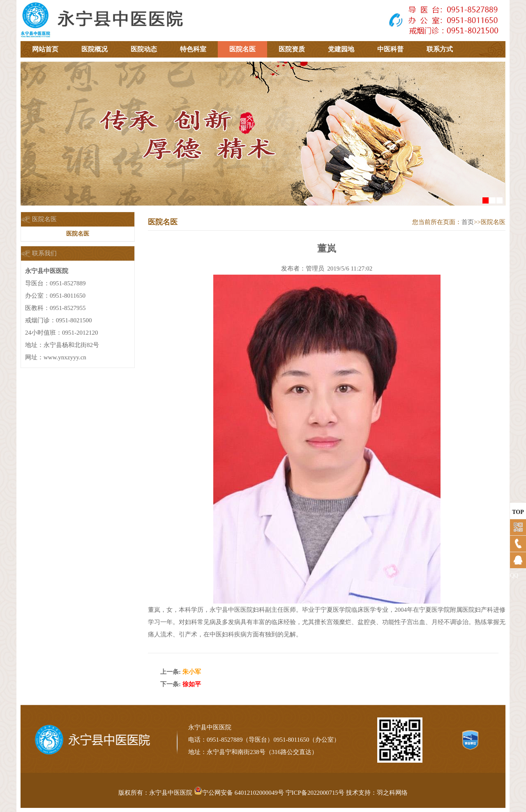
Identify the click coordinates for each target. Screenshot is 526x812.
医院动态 (144, 49)
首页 (468, 222)
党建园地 (341, 49)
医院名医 (242, 49)
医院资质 (292, 49)
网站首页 (45, 49)
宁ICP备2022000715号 (315, 793)
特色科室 (193, 49)
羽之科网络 (392, 793)
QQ (514, 575)
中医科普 (390, 49)
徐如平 (192, 684)
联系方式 (440, 49)
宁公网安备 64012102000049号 (239, 793)
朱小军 (192, 672)
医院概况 (95, 49)
